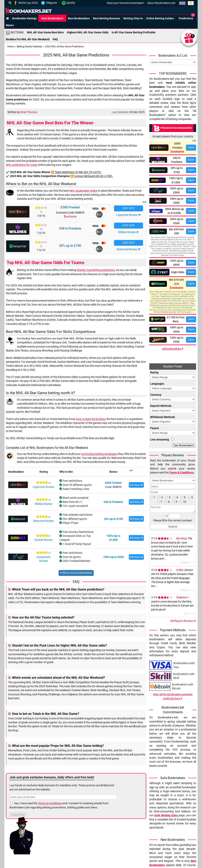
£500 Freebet (70, 207)
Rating (154, 372)
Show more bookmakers (76, 573)
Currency (156, 395)
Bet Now (136, 485)
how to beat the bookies (91, 419)
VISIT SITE (128, 208)
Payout (155, 428)
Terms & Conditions (50, 803)
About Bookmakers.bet (161, 3)
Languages (157, 384)
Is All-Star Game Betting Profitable (134, 32)
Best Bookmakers (79, 18)
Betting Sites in (133, 18)
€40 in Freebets (70, 228)
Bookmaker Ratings (24, 18)
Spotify (68, 3)
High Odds (178, 272)
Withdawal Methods (163, 417)
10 (185, 502)
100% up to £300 (113, 557)
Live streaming (159, 440)
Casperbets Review (43, 559)
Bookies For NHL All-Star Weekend (28, 39)
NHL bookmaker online (83, 191)
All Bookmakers (173, 349)
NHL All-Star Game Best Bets (45, 32)
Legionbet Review (129, 215)
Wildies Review (128, 232)
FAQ (55, 39)
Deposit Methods (161, 406)
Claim (191, 148)
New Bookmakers (52, 18)
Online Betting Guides (160, 18)
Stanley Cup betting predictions (96, 270)
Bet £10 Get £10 (176, 284)
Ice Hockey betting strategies (99, 454)
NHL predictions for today (22, 165)
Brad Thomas (29, 112)
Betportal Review (129, 249)
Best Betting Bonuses (107, 18)
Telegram (49, 3)
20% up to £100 (70, 246)
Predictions (186, 18)
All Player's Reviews (183, 622)
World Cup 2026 (26, 3)
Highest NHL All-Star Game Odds (88, 32)
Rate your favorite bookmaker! (125, 3)
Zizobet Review (43, 540)
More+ (10, 25)
